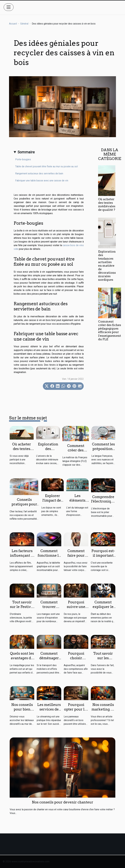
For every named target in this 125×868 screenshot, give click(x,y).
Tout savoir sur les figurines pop (103, 658)
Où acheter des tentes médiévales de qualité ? (107, 204)
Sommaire (26, 152)
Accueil (13, 24)
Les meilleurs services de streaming (49, 709)
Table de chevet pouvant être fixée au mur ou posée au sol (46, 166)
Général (24, 24)
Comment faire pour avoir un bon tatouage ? (76, 558)
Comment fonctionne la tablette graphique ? (49, 558)
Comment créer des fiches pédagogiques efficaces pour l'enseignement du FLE (110, 330)
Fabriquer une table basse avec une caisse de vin (42, 181)
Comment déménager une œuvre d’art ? (49, 660)
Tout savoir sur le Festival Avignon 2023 (22, 607)
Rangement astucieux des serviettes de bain (39, 173)
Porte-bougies (23, 159)
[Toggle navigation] (9, 7)
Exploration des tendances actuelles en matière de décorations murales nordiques (107, 266)
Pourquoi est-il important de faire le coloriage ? (103, 558)
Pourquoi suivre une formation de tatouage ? (76, 609)
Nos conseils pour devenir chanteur (62, 802)
